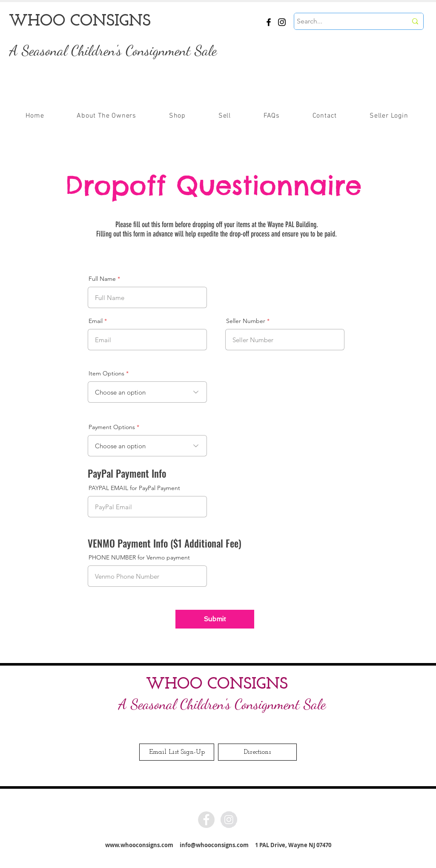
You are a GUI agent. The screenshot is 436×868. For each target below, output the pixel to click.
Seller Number (246, 321)
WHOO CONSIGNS (217, 685)
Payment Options (112, 427)
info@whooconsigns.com (214, 845)
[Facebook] (269, 22)
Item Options (106, 373)
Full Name (102, 279)
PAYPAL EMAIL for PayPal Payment (134, 488)
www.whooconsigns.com (139, 845)
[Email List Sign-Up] (177, 752)
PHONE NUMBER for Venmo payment (139, 557)
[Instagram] (282, 22)
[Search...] (346, 21)
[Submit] (215, 619)
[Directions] (257, 752)
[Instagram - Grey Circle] (229, 820)
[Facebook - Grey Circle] (206, 820)
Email (96, 321)
